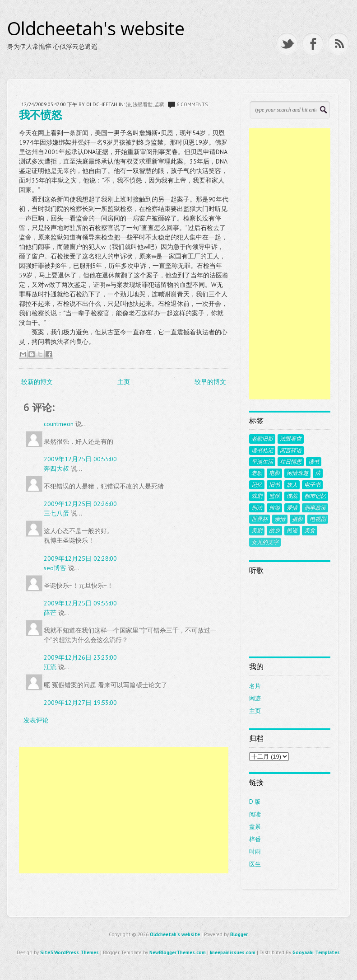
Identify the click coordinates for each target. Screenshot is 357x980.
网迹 (255, 698)
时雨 (255, 851)
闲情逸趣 (297, 473)
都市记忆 (315, 496)
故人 (292, 485)
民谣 (292, 530)
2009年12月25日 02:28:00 (80, 558)
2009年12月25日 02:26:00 (80, 504)
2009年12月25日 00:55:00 (80, 459)
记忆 (257, 485)
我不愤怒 (41, 115)
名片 (255, 686)
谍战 (292, 496)
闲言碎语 (291, 450)
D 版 (255, 802)
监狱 (159, 104)
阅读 (255, 814)
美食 (310, 530)
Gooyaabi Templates (316, 952)
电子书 (312, 485)
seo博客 (55, 568)
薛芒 (50, 613)
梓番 (255, 839)
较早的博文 (210, 382)
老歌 (257, 473)
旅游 (274, 508)
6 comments (192, 104)
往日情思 (291, 462)
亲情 (280, 519)
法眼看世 (143, 104)
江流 (50, 667)
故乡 (274, 530)
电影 (274, 473)
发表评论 (36, 720)
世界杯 (260, 519)
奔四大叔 (56, 469)
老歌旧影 (262, 439)
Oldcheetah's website (96, 28)
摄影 (297, 519)
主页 (124, 382)
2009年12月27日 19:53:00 (80, 703)
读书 (314, 462)
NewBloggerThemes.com (178, 952)
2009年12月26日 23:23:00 (80, 657)
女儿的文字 (265, 542)
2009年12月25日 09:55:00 (80, 603)
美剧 (257, 530)
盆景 (255, 827)
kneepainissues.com (233, 952)
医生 (255, 864)
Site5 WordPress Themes (70, 952)
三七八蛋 (56, 513)
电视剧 (318, 519)
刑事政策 (315, 508)
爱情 (292, 508)
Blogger (239, 934)
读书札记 (262, 450)
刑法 (257, 508)
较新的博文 (37, 382)
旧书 (274, 485)
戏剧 (257, 496)
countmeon (59, 424)
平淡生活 (262, 462)
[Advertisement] (124, 810)
